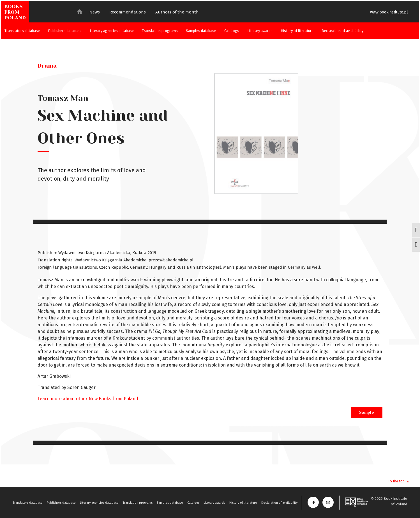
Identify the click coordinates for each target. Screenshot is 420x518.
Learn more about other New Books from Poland (88, 399)
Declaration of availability (342, 31)
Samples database (201, 31)
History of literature (297, 31)
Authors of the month (177, 12)
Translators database (22, 31)
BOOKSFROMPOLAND (15, 12)
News (95, 12)
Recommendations (128, 12)
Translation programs (160, 31)
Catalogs (232, 31)
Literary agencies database (112, 31)
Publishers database (65, 31)
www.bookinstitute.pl (389, 12)
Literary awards (260, 31)
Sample (367, 412)
